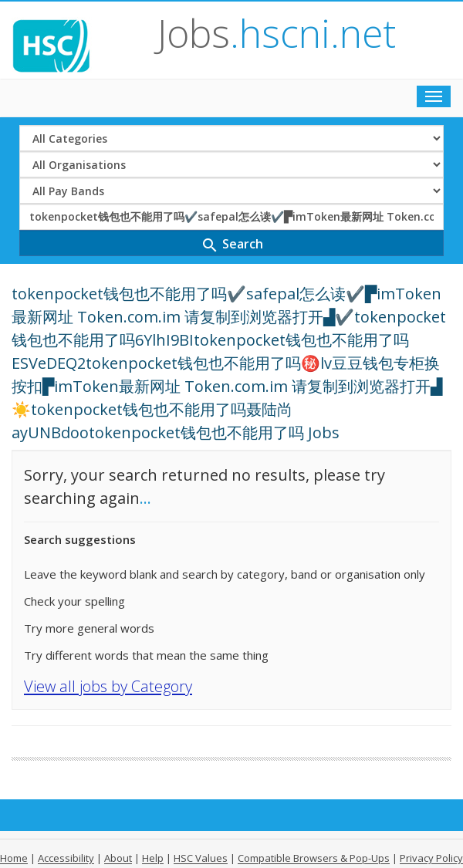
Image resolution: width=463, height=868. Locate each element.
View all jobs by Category (108, 686)
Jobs (277, 33)
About (118, 858)
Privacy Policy (431, 858)
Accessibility (66, 858)
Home (14, 858)
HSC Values (201, 858)
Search (232, 245)
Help (153, 858)
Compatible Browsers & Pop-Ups (314, 858)
